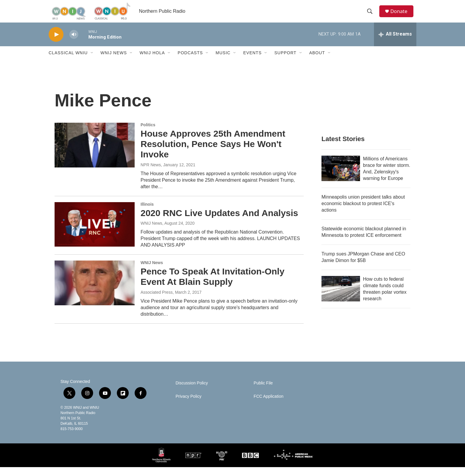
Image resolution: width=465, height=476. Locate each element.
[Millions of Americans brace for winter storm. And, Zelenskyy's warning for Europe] (341, 177)
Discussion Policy (192, 392)
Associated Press (157, 301)
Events (252, 62)
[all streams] (395, 43)
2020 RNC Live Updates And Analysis (219, 222)
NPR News (151, 173)
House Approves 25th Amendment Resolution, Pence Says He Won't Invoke (213, 153)
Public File (263, 392)
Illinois (147, 213)
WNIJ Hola (152, 62)
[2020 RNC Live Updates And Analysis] (95, 233)
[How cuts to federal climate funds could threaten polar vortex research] (341, 298)
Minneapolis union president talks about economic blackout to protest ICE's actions (363, 212)
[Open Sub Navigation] (92, 62)
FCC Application (268, 405)
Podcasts (190, 62)
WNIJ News (114, 62)
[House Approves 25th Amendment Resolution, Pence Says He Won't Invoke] (95, 154)
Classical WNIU (68, 62)
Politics (148, 134)
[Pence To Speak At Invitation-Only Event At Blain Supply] (95, 292)
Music (223, 62)
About (317, 62)
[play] (56, 43)
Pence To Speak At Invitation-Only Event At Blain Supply (212, 285)
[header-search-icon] (372, 16)
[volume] (74, 43)
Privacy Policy (188, 405)
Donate (401, 16)
